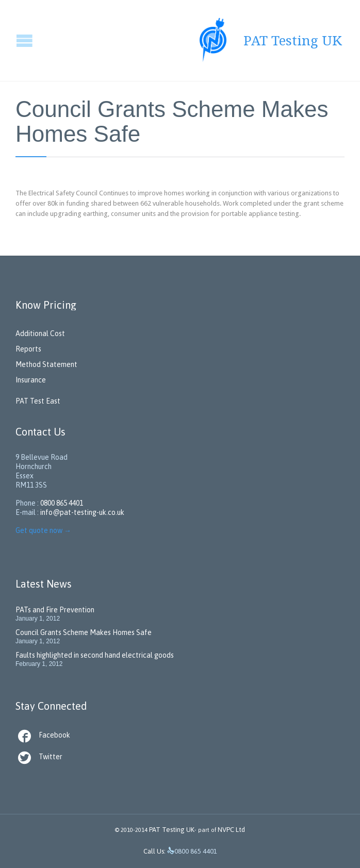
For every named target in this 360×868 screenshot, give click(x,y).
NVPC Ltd (231, 830)
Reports (28, 349)
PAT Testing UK (172, 830)
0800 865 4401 (62, 503)
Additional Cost (40, 333)
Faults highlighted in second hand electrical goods (95, 655)
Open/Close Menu (9, 40)
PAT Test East (38, 401)
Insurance (31, 380)
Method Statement (46, 364)
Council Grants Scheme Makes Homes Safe (84, 632)
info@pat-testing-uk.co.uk (82, 512)
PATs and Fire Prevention (55, 610)
